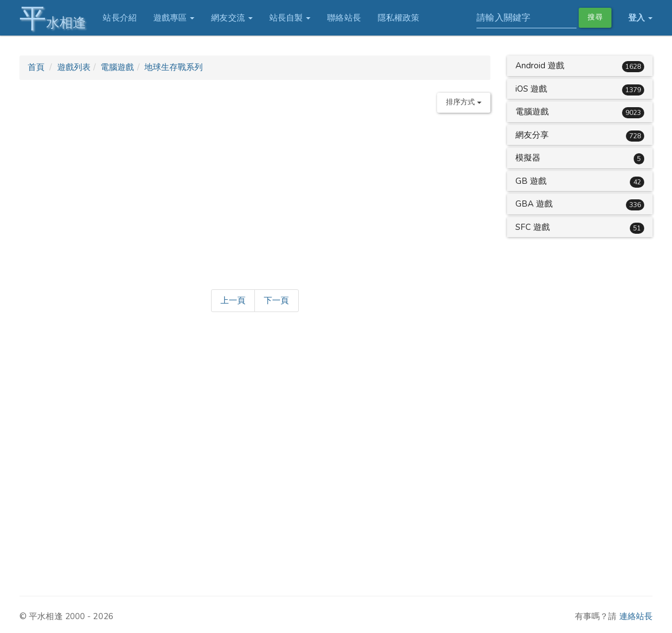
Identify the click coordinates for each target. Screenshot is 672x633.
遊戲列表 (74, 67)
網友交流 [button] (232, 18)
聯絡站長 (344, 18)
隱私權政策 (399, 18)
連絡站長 (636, 616)
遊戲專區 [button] (174, 18)
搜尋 (595, 17)
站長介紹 (119, 18)
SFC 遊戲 (533, 227)
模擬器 (528, 158)
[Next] (276, 301)
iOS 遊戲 (531, 89)
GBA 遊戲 (534, 204)
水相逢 (53, 18)
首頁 (36, 67)
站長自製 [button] (290, 18)
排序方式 (464, 102)
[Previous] (233, 301)
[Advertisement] (255, 199)
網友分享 (532, 135)
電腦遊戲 (117, 67)
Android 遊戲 (540, 66)
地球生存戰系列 (174, 67)
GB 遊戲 (531, 181)
